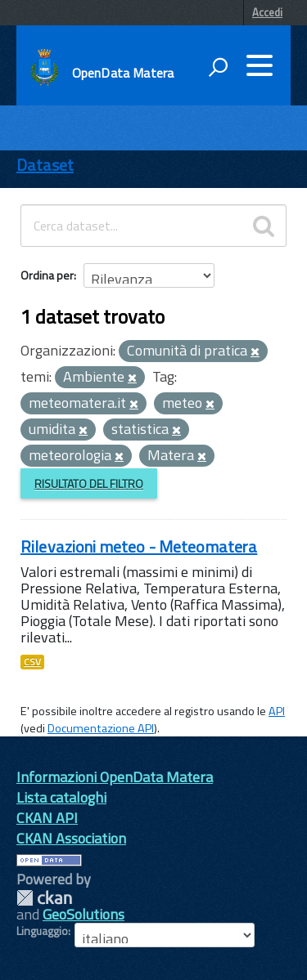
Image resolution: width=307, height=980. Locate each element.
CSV (32, 662)
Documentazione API (101, 728)
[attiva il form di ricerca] (218, 67)
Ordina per (47, 275)
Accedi (267, 12)
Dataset (45, 165)
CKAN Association (71, 838)
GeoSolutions (84, 914)
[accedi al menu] (260, 65)
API (277, 711)
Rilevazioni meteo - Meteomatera (139, 546)
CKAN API (47, 818)
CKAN (44, 898)
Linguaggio (42, 931)
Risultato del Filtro (89, 483)
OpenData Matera (123, 73)
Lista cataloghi (61, 797)
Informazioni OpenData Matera (115, 777)
